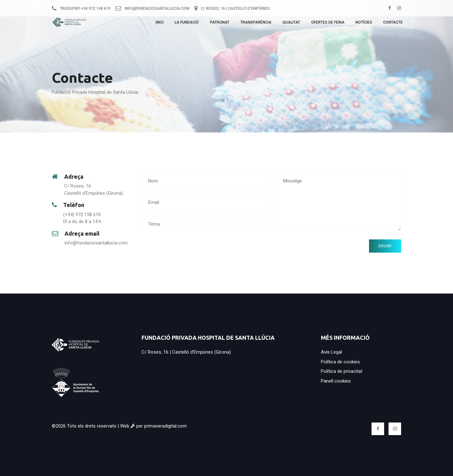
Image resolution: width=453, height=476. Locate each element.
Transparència (256, 25)
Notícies (364, 25)
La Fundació (187, 25)
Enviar (385, 246)
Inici (160, 25)
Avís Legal (331, 352)
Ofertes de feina (328, 25)
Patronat (220, 25)
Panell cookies (336, 381)
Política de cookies (340, 362)
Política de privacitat (342, 371)
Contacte (393, 25)
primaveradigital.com (165, 426)
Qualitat (291, 25)
